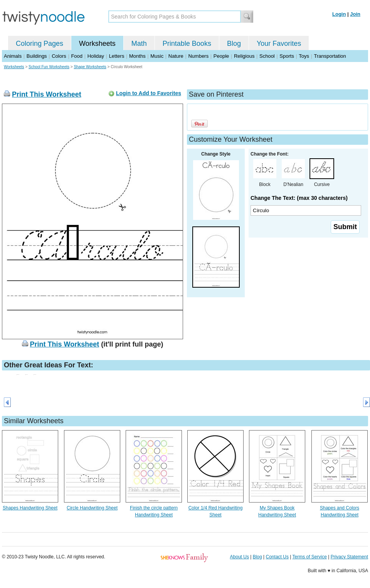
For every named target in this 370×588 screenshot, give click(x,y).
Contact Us (277, 557)
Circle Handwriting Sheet (92, 508)
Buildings (37, 56)
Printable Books (187, 44)
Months (137, 56)
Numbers (198, 56)
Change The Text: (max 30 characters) (299, 198)
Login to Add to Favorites (149, 93)
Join (355, 14)
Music (157, 56)
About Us (240, 557)
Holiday (96, 56)
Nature (176, 56)
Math (139, 44)
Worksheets (97, 44)
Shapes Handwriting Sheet (30, 508)
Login (339, 14)
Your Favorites (279, 44)
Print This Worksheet (47, 94)
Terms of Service (309, 557)
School (267, 56)
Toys (304, 56)
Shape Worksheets (90, 67)
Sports (287, 56)
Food (77, 56)
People (221, 56)
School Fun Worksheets (49, 67)
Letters (117, 56)
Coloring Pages (40, 44)
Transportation (330, 56)
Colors (59, 56)
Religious (244, 56)
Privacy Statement (349, 557)
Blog (234, 44)
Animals (13, 56)
